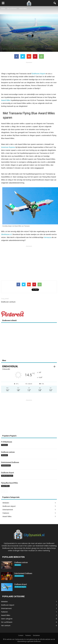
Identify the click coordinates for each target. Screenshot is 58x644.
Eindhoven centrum (8, 302)
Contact (21, 635)
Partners (28, 635)
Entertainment (6, 465)
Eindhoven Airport (38, 74)
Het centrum (6, 625)
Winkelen (5, 455)
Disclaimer (36, 635)
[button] (55, 3)
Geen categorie (7, 619)
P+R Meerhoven (7, 442)
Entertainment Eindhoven (10, 462)
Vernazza (48, 237)
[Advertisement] (29, 67)
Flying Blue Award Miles (10, 483)
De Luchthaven (6, 45)
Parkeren (4, 445)
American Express (8, 147)
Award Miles (15, 45)
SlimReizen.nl (6, 234)
